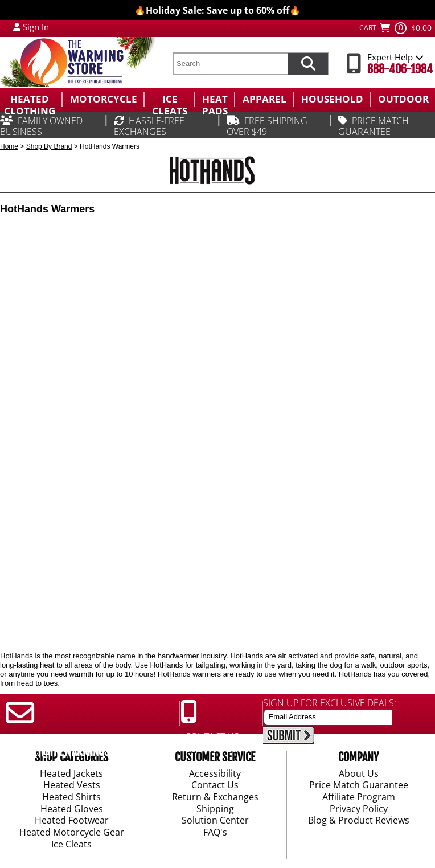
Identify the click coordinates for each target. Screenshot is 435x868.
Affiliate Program (359, 797)
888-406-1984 (400, 69)
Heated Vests (72, 786)
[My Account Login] (17, 27)
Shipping (215, 809)
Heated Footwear (72, 821)
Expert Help (395, 57)
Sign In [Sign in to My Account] (36, 27)
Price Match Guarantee (359, 786)
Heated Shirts (71, 797)
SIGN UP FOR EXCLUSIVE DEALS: (330, 703)
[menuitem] (31, 99)
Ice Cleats (71, 845)
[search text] (230, 64)
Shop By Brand (49, 146)
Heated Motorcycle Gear (72, 833)
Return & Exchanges (215, 797)
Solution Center (215, 821)
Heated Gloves (72, 809)
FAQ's (215, 833)
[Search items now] (308, 64)
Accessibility (215, 774)
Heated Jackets (71, 774)
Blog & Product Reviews (359, 821)
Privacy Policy (359, 809)
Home (9, 146)
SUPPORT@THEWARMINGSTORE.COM (78, 752)
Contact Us (215, 786)
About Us (359, 774)
